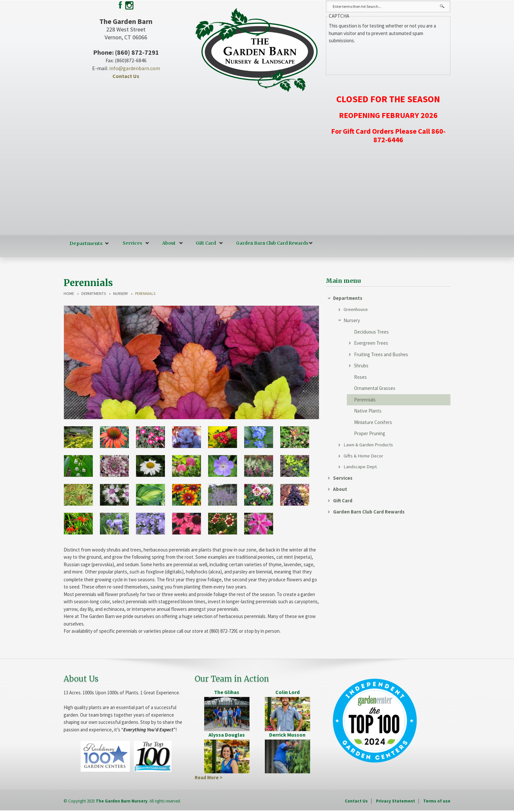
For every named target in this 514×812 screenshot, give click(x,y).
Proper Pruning (370, 433)
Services (130, 243)
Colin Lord (287, 692)
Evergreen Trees (371, 343)
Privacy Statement (395, 801)
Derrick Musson (287, 734)
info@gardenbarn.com (135, 68)
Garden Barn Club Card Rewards (270, 243)
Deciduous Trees (371, 332)
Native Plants (368, 411)
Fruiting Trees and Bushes (381, 354)
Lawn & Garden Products (369, 445)
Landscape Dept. (361, 467)
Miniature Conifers (373, 422)
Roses (360, 377)
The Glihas (227, 692)
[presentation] (379, 57)
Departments (85, 243)
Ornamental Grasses (375, 388)
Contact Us (126, 76)
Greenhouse (356, 309)
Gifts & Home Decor (363, 456)
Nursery (120, 293)
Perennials (365, 400)
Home (69, 293)
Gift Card (204, 243)
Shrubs (361, 366)
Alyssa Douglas (227, 734)
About (167, 243)
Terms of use (437, 801)
